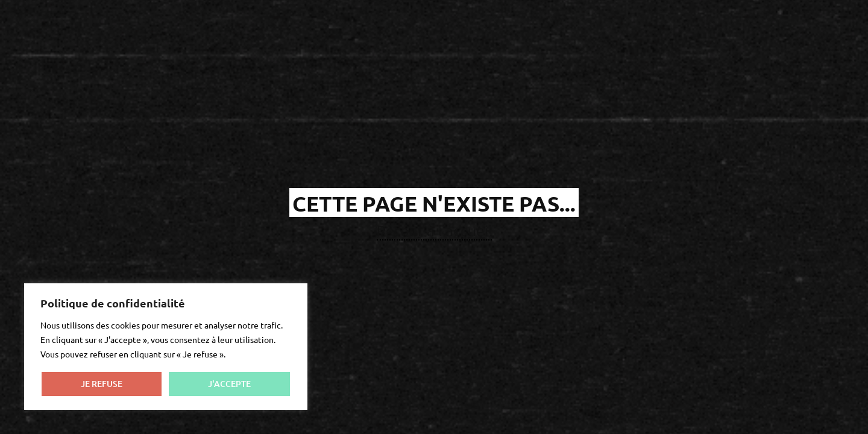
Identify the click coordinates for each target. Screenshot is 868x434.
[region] (166, 347)
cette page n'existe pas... (434, 203)
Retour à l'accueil (434, 230)
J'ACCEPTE (229, 384)
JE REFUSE (102, 384)
